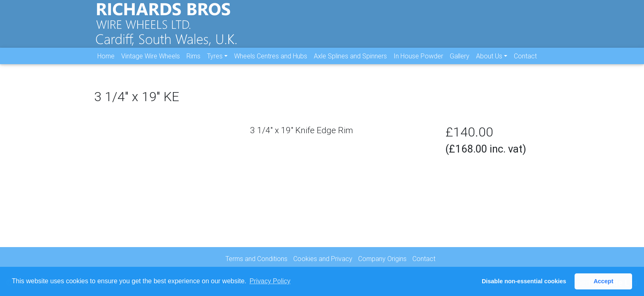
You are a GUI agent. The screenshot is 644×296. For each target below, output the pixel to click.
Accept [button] (603, 281)
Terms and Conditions (256, 259)
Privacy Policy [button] (270, 281)
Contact (525, 62)
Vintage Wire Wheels (151, 62)
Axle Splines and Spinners (350, 62)
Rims (193, 62)
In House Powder (418, 62)
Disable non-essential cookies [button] (524, 281)
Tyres (215, 62)
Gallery (460, 62)
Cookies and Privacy (323, 259)
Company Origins (382, 259)
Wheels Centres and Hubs (271, 62)
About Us (489, 62)
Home (106, 62)
